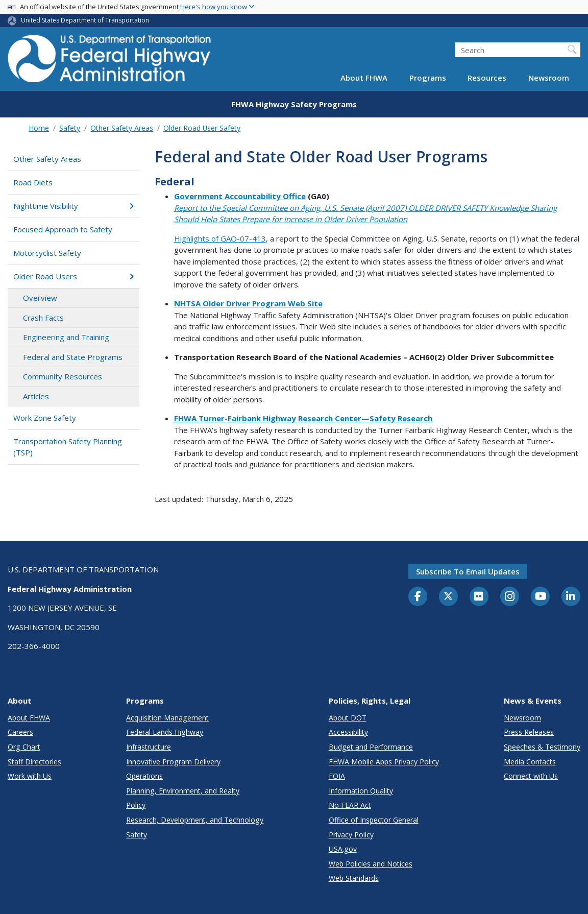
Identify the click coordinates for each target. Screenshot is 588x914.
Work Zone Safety (45, 418)
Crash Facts (43, 318)
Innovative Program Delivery (173, 762)
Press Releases (529, 732)
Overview (40, 298)
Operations (144, 776)
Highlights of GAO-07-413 (220, 238)
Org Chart (24, 747)
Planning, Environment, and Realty (183, 791)
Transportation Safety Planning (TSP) (68, 447)
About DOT (348, 718)
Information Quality (361, 791)
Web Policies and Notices (371, 864)
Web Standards (354, 878)
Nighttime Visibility (73, 206)
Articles (36, 396)
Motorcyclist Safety (47, 253)
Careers (20, 732)
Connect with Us (531, 776)
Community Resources (63, 376)
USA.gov (343, 849)
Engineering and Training (66, 337)
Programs (428, 78)
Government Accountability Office (240, 196)
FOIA (337, 776)
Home (39, 128)
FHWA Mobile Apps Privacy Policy (384, 762)
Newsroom (549, 78)
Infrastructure (149, 747)
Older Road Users (73, 276)
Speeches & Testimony (542, 747)
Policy (136, 805)
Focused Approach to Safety (63, 229)
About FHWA (364, 78)
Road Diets (33, 182)
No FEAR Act (350, 805)
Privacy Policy (351, 835)
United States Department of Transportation (85, 20)
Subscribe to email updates (468, 571)
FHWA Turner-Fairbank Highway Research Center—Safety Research (303, 418)
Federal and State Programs (73, 357)
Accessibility (348, 732)
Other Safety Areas (122, 128)
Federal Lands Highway (165, 732)
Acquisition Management (167, 718)
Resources (487, 78)
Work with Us (30, 776)
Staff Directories (34, 762)
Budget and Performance (371, 747)
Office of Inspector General (374, 820)
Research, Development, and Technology (195, 820)
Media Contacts (530, 762)
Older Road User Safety (202, 128)
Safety (70, 128)
